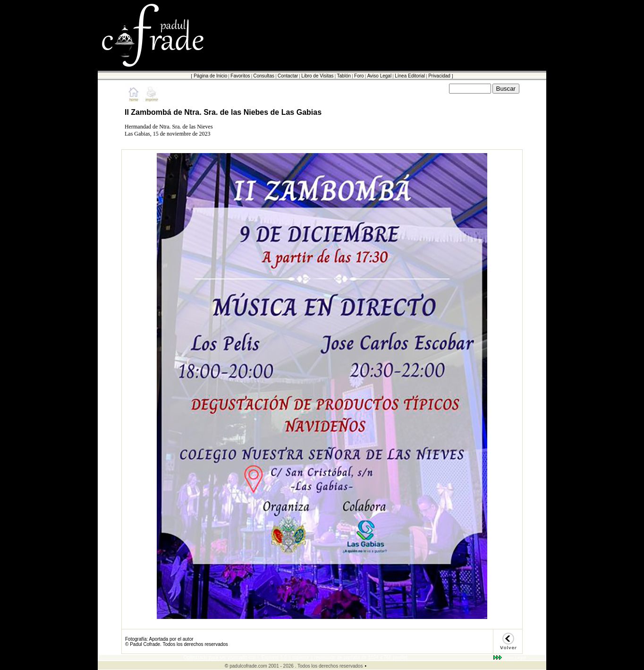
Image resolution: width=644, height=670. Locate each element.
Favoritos (240, 76)
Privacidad (439, 76)
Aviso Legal (380, 76)
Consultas (263, 76)
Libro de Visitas (317, 76)
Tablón (344, 76)
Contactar (288, 76)
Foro (359, 76)
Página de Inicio (210, 76)
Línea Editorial (410, 76)
